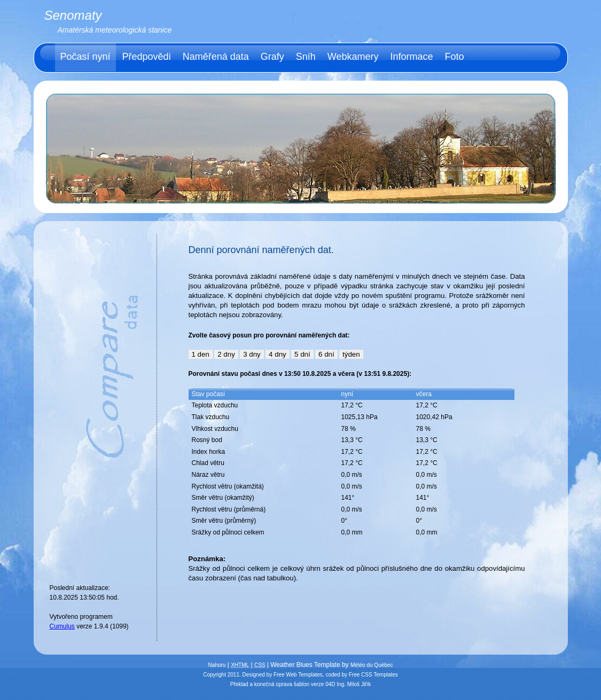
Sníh (306, 57)
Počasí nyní (85, 57)
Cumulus (62, 626)
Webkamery (353, 57)
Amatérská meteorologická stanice (115, 30)
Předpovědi (147, 57)
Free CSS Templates (373, 675)
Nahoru (217, 665)
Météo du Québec (372, 665)
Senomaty (73, 15)
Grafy (272, 57)
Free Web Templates (298, 675)
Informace (411, 57)
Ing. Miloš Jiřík (354, 684)
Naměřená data (216, 57)
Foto (455, 57)
